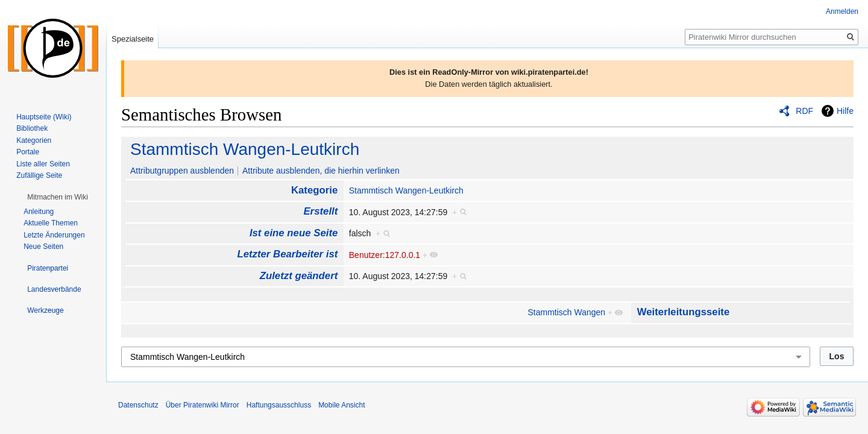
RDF (804, 111)
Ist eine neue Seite (294, 233)
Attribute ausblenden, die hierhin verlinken (321, 171)
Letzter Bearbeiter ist (287, 254)
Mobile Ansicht (341, 405)
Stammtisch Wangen (567, 312)
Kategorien (34, 140)
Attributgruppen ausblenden (182, 171)
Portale (28, 152)
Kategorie (314, 190)
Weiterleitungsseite (684, 312)
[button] (58, 197)
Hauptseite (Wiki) (44, 117)
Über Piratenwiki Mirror (203, 405)
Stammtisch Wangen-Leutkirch (245, 149)
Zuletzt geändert (299, 276)
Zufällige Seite (39, 175)
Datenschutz (138, 405)
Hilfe (845, 111)
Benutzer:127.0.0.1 (385, 255)
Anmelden (842, 11)
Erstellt (320, 211)
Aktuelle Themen (51, 223)
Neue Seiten (43, 247)
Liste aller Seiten (43, 164)
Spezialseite (133, 39)
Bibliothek (32, 128)
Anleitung (39, 212)
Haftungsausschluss (279, 405)
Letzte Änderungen (54, 235)
